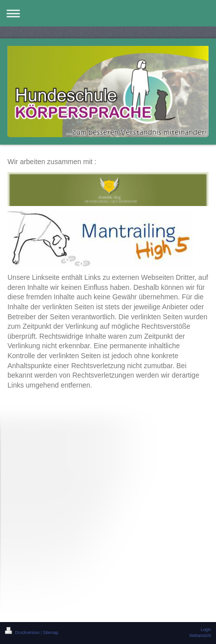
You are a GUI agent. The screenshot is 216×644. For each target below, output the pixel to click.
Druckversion (23, 633)
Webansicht (200, 636)
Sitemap (51, 633)
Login (206, 630)
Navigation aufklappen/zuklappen (108, 13)
